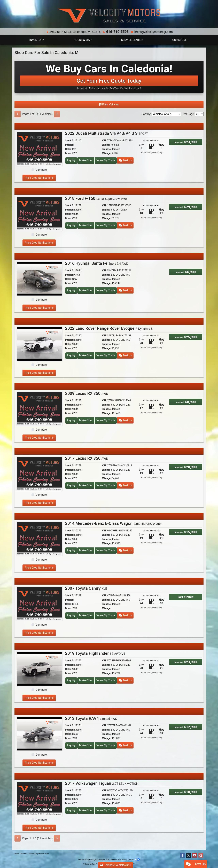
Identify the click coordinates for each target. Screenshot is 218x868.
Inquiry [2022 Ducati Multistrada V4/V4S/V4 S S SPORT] (71, 160)
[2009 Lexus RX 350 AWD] (39, 408)
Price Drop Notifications (39, 178)
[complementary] (208, 858)
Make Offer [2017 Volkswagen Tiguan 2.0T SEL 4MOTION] (86, 810)
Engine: (106, 145)
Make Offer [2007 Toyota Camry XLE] (86, 615)
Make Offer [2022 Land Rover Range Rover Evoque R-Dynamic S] (86, 355)
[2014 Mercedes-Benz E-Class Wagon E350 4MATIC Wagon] (39, 538)
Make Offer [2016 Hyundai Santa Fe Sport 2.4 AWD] (86, 290)
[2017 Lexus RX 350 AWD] (39, 473)
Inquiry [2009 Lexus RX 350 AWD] (71, 420)
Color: (68, 149)
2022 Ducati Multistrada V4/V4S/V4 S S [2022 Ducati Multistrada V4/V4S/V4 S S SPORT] (107, 133)
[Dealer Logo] (109, 15)
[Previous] (18, 114)
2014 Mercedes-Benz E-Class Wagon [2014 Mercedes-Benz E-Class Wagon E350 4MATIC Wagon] (114, 523)
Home (17, 854)
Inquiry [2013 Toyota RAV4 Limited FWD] (71, 745)
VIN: (104, 140)
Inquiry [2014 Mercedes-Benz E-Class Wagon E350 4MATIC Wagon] (71, 550)
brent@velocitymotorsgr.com (152, 32)
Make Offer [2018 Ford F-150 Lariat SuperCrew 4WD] (86, 225)
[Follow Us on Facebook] (182, 855)
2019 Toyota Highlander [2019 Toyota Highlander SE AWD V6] (95, 653)
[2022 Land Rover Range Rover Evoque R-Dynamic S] (39, 343)
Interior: (69, 145)
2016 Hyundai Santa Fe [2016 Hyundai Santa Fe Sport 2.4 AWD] (97, 263)
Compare (41, 170)
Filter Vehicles (109, 104)
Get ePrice (186, 597)
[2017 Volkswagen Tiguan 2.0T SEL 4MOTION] (39, 798)
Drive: (68, 153)
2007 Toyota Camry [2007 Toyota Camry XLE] (86, 588)
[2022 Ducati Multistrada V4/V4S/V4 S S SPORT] (39, 148)
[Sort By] (166, 114)
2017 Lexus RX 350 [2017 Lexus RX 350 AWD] (87, 458)
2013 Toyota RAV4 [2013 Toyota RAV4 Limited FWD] (91, 718)
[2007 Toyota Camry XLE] (39, 603)
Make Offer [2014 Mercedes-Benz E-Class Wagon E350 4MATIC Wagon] (86, 550)
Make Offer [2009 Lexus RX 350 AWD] (86, 420)
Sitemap (114, 859)
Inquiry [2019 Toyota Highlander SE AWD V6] (71, 680)
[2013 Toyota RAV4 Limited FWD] (39, 733)
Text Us (125, 160)
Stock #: (70, 140)
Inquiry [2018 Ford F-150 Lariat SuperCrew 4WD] (71, 225)
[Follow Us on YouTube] (195, 855)
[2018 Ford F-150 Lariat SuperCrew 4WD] (39, 213)
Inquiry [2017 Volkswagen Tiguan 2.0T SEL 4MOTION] (71, 810)
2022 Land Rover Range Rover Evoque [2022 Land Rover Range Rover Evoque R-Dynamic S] (109, 328)
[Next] (57, 114)
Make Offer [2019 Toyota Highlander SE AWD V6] (86, 680)
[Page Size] (199, 114)
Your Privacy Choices (129, 859)
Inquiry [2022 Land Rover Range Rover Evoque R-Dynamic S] (71, 355)
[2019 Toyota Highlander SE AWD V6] (39, 668)
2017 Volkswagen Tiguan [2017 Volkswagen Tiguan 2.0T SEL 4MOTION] (102, 783)
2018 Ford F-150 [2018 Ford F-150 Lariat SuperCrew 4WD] (96, 198)
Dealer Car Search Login (87, 859)
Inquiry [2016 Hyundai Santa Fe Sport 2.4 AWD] (71, 290)
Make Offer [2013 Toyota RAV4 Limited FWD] (86, 745)
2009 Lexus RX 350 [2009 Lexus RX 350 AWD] (87, 393)
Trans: (105, 149)
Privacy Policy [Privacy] (43, 854)
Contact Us (33, 854)
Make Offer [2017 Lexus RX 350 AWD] (86, 485)
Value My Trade (106, 160)
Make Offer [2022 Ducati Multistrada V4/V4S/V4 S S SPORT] (86, 160)
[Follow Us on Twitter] (189, 855)
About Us (24, 854)
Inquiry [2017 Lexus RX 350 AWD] (71, 485)
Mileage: (107, 153)
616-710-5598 (117, 32)
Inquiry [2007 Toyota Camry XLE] (71, 615)
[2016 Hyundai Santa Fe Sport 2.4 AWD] (39, 278)
